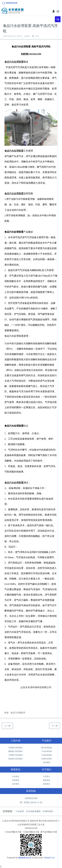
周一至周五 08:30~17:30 (31, 802)
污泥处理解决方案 (31, 832)
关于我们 (47, 769)
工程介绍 (16, 741)
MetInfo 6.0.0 (25, 858)
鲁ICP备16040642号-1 (49, 821)
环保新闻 (16, 780)
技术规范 (16, 784)
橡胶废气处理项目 (16, 751)
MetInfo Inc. (50, 858)
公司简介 (47, 777)
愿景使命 (47, 780)
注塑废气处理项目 (16, 755)
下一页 (55, 726)
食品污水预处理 (18, 713)
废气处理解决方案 (49, 832)
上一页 (7, 726)
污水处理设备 (47, 751)
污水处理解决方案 (13, 832)
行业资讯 (16, 777)
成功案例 (47, 762)
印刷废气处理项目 (16, 748)
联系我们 (47, 784)
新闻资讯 (16, 769)
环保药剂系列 (47, 759)
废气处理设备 (47, 748)
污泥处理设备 (47, 755)
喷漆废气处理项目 (16, 759)
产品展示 (47, 741)
